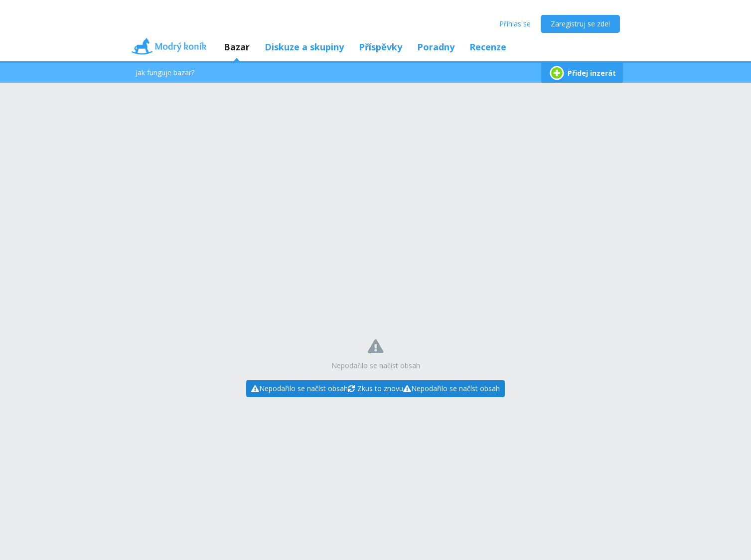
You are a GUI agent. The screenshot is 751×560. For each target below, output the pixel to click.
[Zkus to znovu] (375, 389)
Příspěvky (380, 47)
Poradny (436, 47)
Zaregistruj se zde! (580, 24)
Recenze (488, 47)
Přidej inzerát (582, 73)
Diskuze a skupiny (304, 47)
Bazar (237, 47)
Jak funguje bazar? (165, 72)
